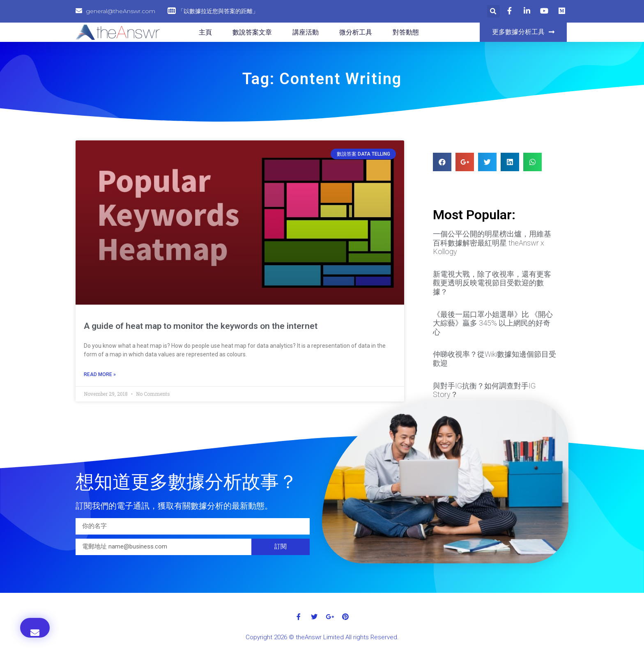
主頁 (205, 32)
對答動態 (406, 32)
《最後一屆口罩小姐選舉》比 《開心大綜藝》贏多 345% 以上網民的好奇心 (493, 323)
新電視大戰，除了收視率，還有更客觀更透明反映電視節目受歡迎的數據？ (492, 283)
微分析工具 (356, 32)
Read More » (100, 374)
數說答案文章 (252, 32)
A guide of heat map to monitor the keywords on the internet (201, 326)
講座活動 (306, 32)
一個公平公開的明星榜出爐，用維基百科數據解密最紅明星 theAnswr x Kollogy (492, 243)
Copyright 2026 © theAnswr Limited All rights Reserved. (322, 637)
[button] (523, 32)
